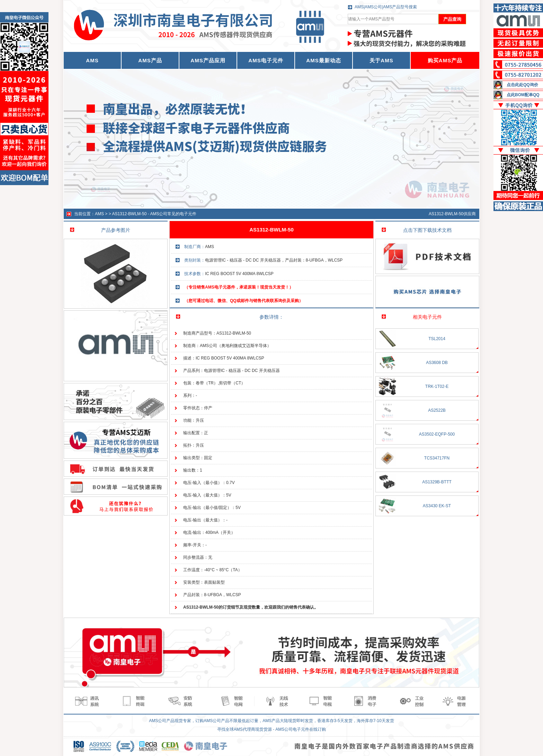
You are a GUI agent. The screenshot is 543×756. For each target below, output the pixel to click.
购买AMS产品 (445, 60)
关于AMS (381, 60)
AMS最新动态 (323, 60)
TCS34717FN (437, 458)
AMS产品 (150, 60)
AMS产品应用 (208, 60)
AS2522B (437, 410)
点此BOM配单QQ (523, 95)
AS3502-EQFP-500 (437, 434)
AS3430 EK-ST (437, 506)
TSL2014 (437, 339)
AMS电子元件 (266, 60)
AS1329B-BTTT (437, 482)
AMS (99, 214)
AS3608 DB (437, 363)
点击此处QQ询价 (522, 85)
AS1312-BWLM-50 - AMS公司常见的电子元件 (154, 214)
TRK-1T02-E (437, 386)
